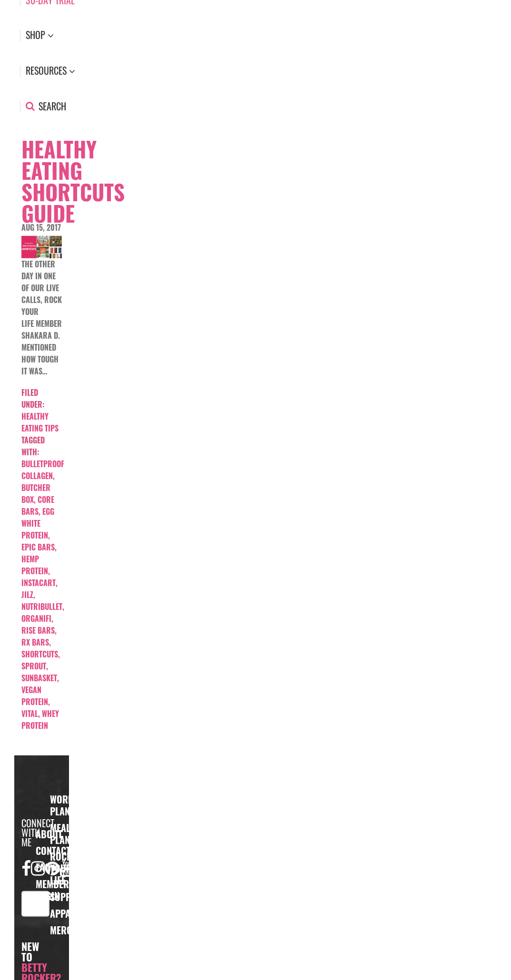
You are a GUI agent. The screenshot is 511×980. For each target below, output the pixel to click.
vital (30, 714)
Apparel (67, 913)
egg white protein (38, 523)
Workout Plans (69, 805)
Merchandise (78, 930)
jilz (27, 595)
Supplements (77, 897)
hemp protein (35, 565)
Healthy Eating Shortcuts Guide (73, 181)
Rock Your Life (61, 868)
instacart (39, 583)
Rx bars (35, 642)
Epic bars (38, 547)
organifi (36, 618)
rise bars (38, 630)
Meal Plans (62, 834)
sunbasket (39, 678)
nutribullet (42, 607)
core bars (38, 505)
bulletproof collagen (43, 470)
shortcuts (40, 654)
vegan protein (35, 696)
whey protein (40, 720)
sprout (34, 666)
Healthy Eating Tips (40, 422)
